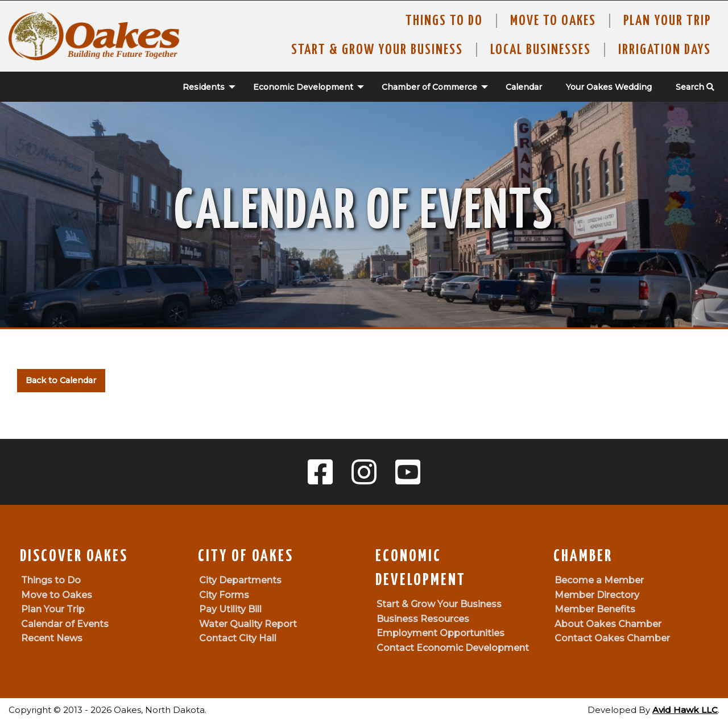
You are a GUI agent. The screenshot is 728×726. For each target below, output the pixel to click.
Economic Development (303, 87)
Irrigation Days (665, 50)
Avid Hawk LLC (685, 710)
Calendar (524, 87)
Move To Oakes (553, 21)
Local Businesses (541, 50)
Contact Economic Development (453, 648)
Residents (204, 87)
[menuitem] (203, 87)
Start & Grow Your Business (377, 50)
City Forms (224, 595)
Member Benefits (595, 609)
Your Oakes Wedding (609, 87)
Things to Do (444, 21)
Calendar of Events (65, 624)
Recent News (52, 638)
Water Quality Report (248, 624)
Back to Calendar (61, 380)
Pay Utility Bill (230, 609)
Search (695, 87)
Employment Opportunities (440, 633)
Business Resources (423, 619)
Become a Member (599, 580)
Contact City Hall (238, 638)
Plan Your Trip (667, 21)
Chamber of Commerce (429, 87)
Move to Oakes (57, 595)
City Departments (240, 580)
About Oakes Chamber (608, 624)
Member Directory (597, 595)
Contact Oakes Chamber (612, 638)
